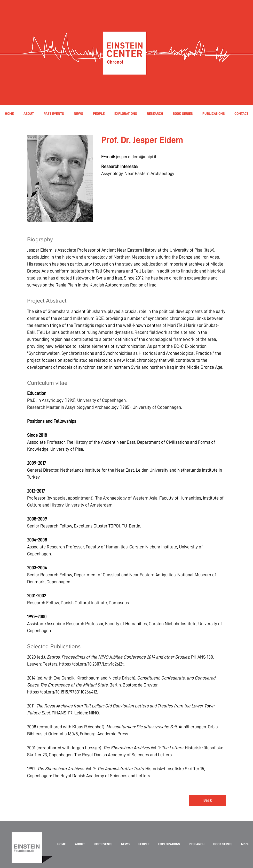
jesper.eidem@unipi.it (136, 157)
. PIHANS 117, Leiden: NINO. (75, 713)
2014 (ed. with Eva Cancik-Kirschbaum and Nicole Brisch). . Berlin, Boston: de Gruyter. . (121, 685)
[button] (98, 114)
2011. (74, 706)
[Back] (208, 800)
